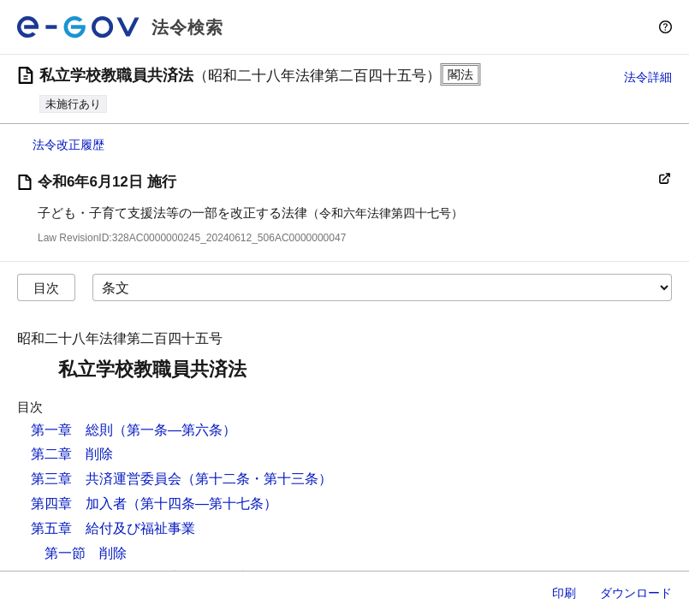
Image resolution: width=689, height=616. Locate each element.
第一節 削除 (86, 553)
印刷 (564, 593)
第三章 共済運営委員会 (106, 479)
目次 (46, 288)
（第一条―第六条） (175, 430)
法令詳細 (648, 77)
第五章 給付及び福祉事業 (113, 528)
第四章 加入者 (79, 503)
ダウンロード (636, 593)
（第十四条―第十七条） (202, 503)
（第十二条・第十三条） (257, 479)
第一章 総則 (72, 430)
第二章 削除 (72, 454)
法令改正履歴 (68, 145)
